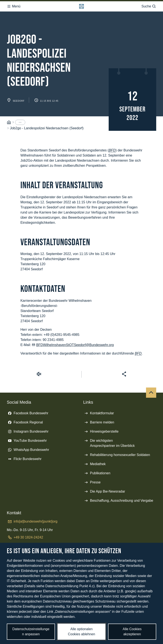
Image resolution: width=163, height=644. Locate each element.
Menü (14, 6)
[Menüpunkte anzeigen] (20, 122)
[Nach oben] (151, 393)
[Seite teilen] (124, 374)
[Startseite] (9, 122)
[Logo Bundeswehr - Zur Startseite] (81, 6)
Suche (149, 6)
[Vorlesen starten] (39, 374)
